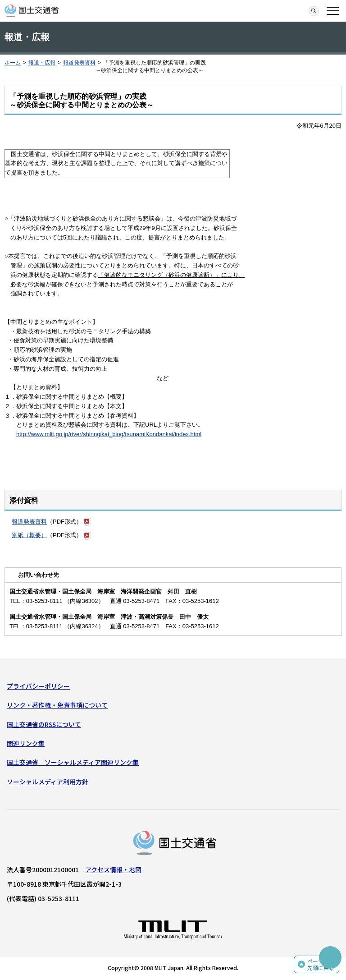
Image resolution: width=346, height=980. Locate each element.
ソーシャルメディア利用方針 (48, 782)
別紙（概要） (29, 535)
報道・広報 (42, 63)
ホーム (13, 63)
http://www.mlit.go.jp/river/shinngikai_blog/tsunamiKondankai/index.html (109, 434)
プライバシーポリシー (38, 686)
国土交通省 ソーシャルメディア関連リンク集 (73, 762)
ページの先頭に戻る (321, 964)
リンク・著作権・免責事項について (57, 705)
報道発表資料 (79, 63)
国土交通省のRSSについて (44, 724)
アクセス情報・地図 (113, 870)
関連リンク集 (26, 743)
